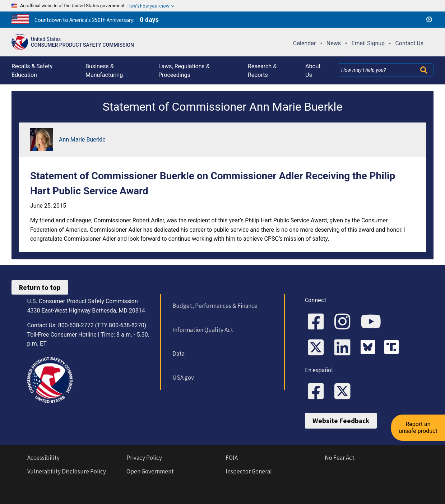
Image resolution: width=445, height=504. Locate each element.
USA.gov (183, 378)
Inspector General (249, 471)
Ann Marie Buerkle (82, 140)
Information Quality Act (203, 330)
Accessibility (43, 458)
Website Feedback (341, 421)
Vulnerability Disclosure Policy (67, 471)
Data (179, 353)
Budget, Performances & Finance (215, 306)
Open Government (150, 471)
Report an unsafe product (418, 427)
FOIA (232, 458)
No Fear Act (340, 458)
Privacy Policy (144, 458)
